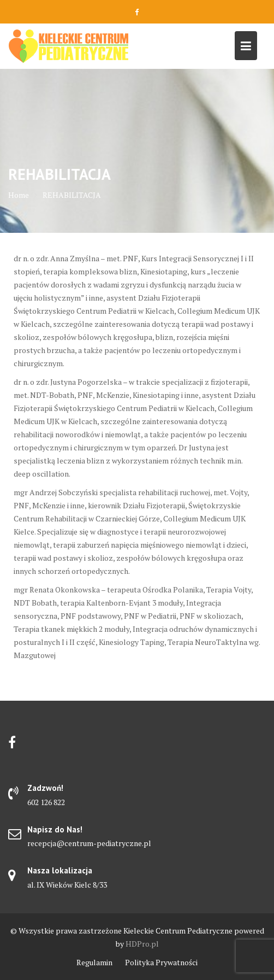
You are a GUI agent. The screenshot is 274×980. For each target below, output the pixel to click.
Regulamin (94, 962)
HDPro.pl (142, 944)
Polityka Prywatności (161, 962)
